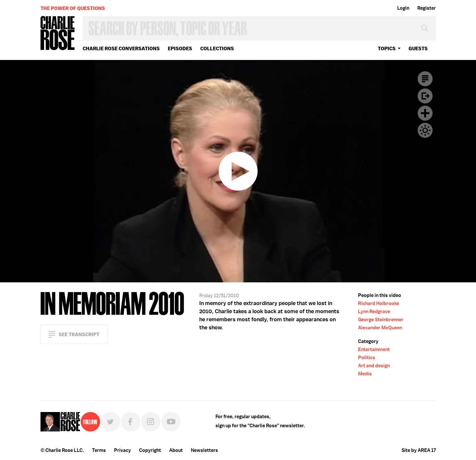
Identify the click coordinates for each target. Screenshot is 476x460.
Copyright (150, 450)
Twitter (110, 422)
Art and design (374, 366)
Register (427, 8)
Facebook (131, 422)
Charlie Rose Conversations (121, 48)
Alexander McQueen (380, 328)
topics (387, 48)
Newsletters (204, 450)
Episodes (180, 48)
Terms (99, 450)
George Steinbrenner (381, 320)
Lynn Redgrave (374, 312)
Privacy (122, 450)
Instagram (151, 422)
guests (418, 48)
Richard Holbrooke (379, 303)
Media (365, 374)
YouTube (171, 422)
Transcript (425, 79)
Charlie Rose (58, 34)
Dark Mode (425, 130)
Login (403, 8)
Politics (367, 358)
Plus (425, 113)
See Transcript (79, 334)
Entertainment (374, 349)
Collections (217, 48)
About (176, 450)
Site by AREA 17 (419, 450)
